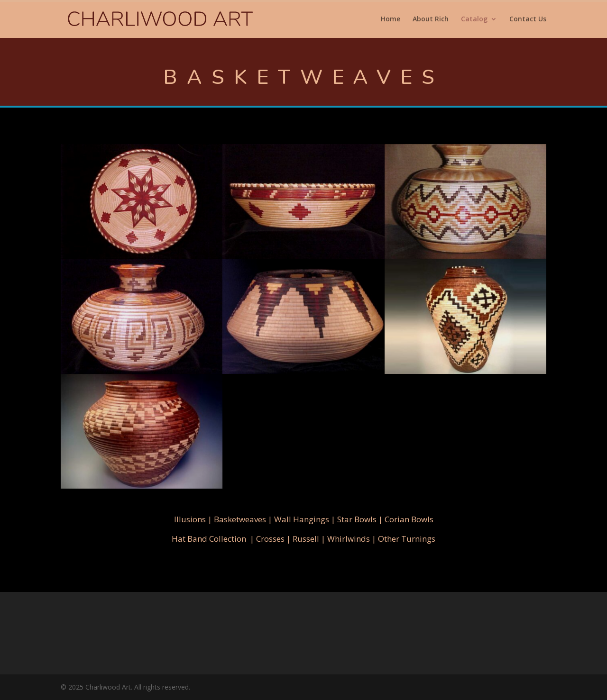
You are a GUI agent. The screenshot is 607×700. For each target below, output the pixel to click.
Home (391, 19)
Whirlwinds (349, 539)
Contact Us (528, 19)
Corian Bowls (409, 519)
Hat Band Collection (209, 539)
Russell (306, 539)
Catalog (474, 19)
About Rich (431, 19)
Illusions (190, 519)
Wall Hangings (302, 519)
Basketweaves (240, 519)
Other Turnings (407, 539)
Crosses (270, 539)
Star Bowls (357, 519)
